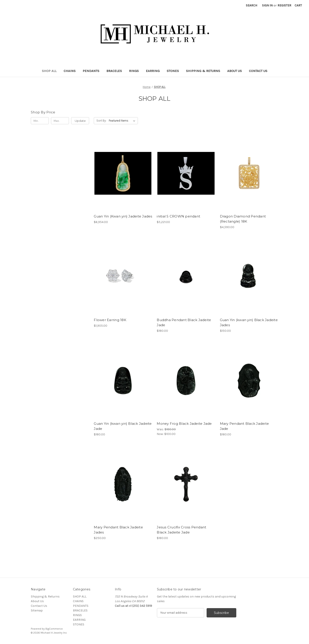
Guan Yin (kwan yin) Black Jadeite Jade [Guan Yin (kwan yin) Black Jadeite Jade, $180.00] (123, 426)
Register (284, 5)
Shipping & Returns (203, 71)
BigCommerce (54, 629)
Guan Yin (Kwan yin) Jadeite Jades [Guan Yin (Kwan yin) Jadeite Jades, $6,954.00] (123, 216)
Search (251, 5)
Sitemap (37, 610)
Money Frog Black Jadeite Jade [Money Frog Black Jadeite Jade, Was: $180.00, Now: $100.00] (184, 424)
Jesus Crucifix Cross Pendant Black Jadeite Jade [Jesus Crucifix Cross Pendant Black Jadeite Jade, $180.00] (181, 530)
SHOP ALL (49, 71)
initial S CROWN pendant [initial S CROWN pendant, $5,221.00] (178, 216)
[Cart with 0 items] (298, 5)
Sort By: (101, 121)
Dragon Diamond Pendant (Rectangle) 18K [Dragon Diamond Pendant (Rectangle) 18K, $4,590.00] (243, 219)
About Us (235, 71)
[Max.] (60, 121)
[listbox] (123, 121)
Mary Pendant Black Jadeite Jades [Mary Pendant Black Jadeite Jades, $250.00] (118, 530)
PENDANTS (91, 71)
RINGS (134, 71)
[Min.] (40, 121)
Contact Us (258, 71)
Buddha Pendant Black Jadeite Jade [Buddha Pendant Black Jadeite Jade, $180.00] (184, 322)
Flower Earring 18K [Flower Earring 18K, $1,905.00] (110, 320)
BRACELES (114, 71)
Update (80, 121)
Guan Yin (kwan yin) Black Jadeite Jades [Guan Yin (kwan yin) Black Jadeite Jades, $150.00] (249, 322)
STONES (173, 71)
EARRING (153, 71)
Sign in (267, 5)
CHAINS (70, 71)
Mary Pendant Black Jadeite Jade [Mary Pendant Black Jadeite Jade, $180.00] (244, 426)
